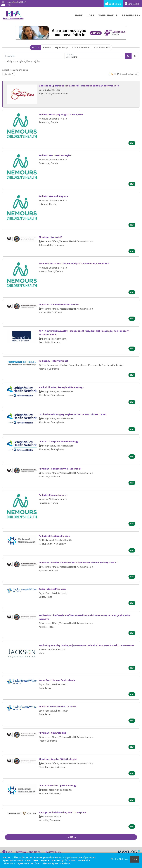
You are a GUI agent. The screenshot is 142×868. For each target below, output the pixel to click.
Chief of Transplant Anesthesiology (58, 441)
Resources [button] (130, 15)
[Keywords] (34, 56)
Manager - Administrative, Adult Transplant (62, 812)
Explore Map (61, 47)
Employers (132, 4)
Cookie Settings (119, 859)
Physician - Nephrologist (52, 733)
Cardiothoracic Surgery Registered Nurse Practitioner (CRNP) (73, 414)
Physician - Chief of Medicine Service (59, 304)
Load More (71, 837)
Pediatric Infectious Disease (54, 536)
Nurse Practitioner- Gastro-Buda (57, 680)
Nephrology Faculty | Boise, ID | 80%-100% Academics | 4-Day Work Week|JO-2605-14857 (86, 645)
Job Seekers (113, 4)
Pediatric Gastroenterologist (55, 155)
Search (35, 47)
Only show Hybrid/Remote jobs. (24, 61)
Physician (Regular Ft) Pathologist (58, 759)
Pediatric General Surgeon (53, 196)
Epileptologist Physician (52, 589)
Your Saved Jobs (102, 47)
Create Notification (127, 74)
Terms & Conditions (28, 852)
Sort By (8, 74)
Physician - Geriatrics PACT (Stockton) (60, 469)
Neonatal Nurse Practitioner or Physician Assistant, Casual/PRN (74, 263)
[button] (135, 56)
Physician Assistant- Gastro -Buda (57, 706)
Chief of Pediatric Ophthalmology (57, 785)
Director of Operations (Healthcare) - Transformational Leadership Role (79, 86)
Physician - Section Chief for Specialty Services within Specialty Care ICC (78, 563)
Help (7, 852)
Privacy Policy (52, 852)
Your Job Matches (81, 47)
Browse (47, 47)
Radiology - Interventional (53, 361)
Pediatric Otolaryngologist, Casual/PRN (61, 114)
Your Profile (108, 15)
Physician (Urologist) (50, 237)
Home (79, 15)
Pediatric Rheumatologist (53, 495)
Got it (135, 859)
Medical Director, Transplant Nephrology (61, 387)
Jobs (91, 15)
